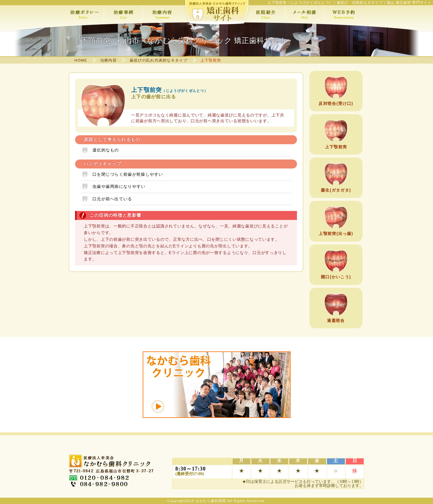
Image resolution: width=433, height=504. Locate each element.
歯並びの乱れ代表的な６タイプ (159, 60)
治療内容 (108, 60)
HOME (81, 60)
